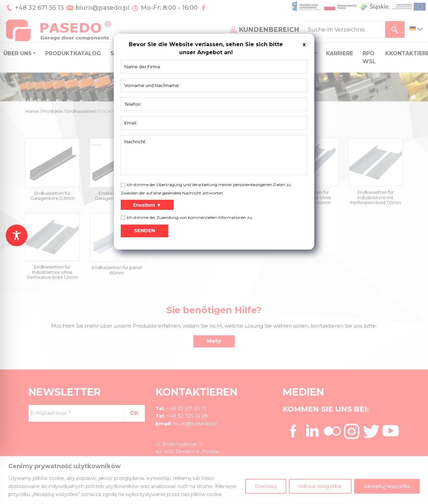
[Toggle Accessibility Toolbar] (17, 235)
